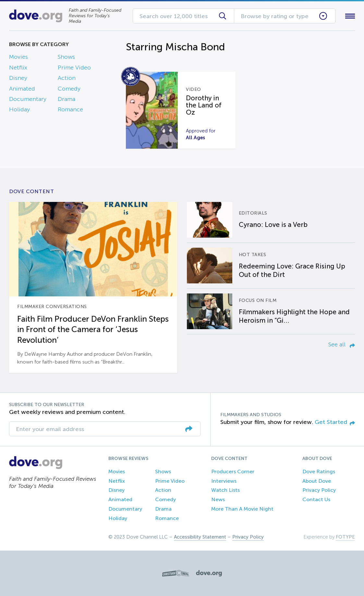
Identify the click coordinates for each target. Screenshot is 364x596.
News (218, 499)
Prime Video (74, 68)
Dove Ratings (319, 472)
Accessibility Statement (200, 537)
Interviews (224, 481)
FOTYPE (345, 537)
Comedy (69, 89)
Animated (22, 89)
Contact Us (316, 499)
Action (67, 78)
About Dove (317, 481)
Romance (70, 109)
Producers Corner (233, 472)
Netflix (18, 68)
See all (342, 344)
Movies (18, 57)
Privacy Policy (319, 490)
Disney (18, 78)
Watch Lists (225, 490)
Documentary (28, 99)
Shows (66, 57)
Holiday (19, 109)
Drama (67, 99)
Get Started (335, 422)
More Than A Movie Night (242, 509)
